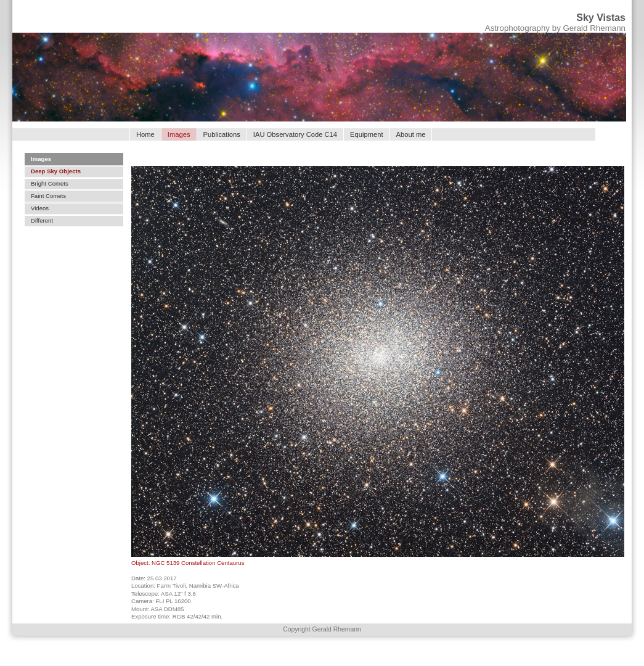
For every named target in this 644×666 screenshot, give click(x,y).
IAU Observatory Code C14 (295, 134)
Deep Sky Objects (56, 171)
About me (411, 134)
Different (42, 220)
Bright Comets (50, 183)
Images (41, 159)
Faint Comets (48, 196)
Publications (222, 134)
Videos (40, 208)
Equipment (367, 134)
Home (145, 134)
